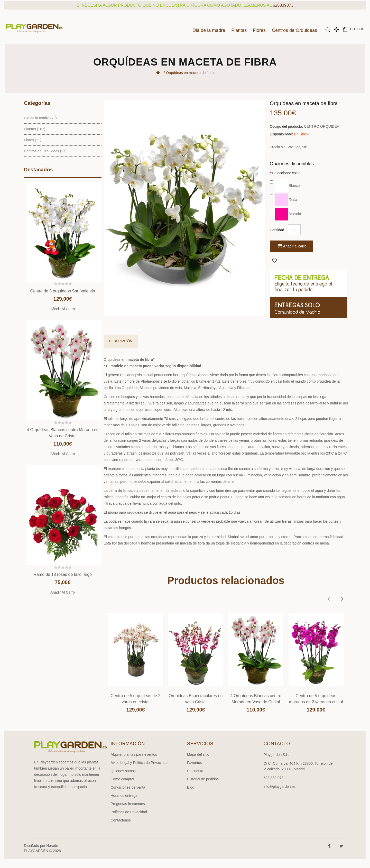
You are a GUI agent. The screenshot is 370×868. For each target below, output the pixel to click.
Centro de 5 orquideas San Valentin (63, 291)
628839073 (283, 5)
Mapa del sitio (198, 754)
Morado (285, 214)
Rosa (284, 200)
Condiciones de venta (128, 787)
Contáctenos (121, 820)
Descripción (121, 341)
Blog (191, 787)
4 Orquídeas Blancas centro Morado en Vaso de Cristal (256, 699)
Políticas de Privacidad (129, 812)
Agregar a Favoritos (274, 260)
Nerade (52, 846)
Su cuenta (195, 771)
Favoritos (195, 763)
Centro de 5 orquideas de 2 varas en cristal (136, 699)
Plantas (239, 30)
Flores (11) (33, 140)
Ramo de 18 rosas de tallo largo (63, 574)
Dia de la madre (209, 30)
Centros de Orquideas (294, 30)
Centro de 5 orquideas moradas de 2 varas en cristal (316, 699)
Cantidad (277, 230)
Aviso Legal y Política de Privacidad (139, 763)
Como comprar (123, 779)
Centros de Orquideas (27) (45, 151)
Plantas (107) (35, 129)
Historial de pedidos (203, 779)
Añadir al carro (63, 309)
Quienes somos (123, 771)
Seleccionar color (286, 173)
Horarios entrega (124, 796)
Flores (259, 30)
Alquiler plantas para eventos (134, 754)
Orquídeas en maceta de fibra (190, 73)
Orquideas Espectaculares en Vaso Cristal (196, 699)
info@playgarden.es (280, 787)
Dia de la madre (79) (40, 118)
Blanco (285, 186)
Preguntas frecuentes (128, 804)
